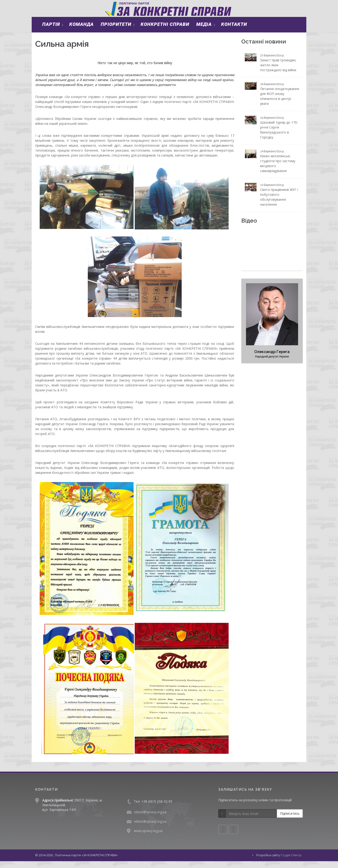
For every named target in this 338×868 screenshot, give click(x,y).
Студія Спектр (291, 862)
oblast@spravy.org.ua (150, 819)
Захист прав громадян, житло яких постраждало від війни (278, 72)
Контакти (234, 31)
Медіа (204, 31)
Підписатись (290, 820)
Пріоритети (116, 31)
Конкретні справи (165, 31)
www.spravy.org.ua (148, 838)
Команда (81, 31)
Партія (51, 31)
